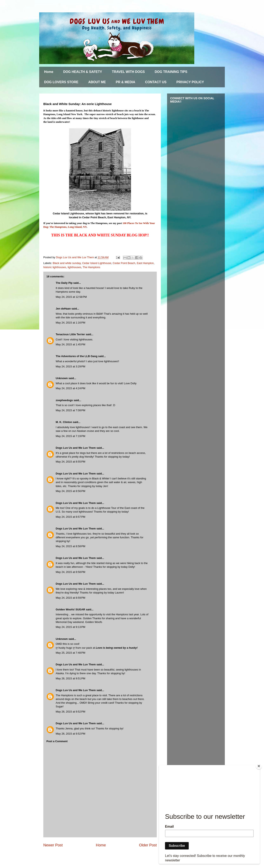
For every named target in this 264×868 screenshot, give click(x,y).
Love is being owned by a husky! (117, 648)
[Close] (259, 766)
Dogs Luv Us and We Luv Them (76, 448)
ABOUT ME (97, 82)
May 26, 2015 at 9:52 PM (70, 712)
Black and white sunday (67, 263)
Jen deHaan (64, 309)
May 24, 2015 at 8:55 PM (70, 462)
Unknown (62, 378)
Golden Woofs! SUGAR (70, 609)
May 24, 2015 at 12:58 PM (71, 297)
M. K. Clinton (64, 422)
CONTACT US (156, 82)
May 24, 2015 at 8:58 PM (70, 546)
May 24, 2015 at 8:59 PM (70, 598)
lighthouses (74, 267)
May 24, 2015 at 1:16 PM (70, 323)
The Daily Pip (64, 283)
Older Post (148, 845)
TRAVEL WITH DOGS (128, 72)
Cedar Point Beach (124, 263)
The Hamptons (91, 267)
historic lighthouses (55, 267)
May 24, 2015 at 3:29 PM (70, 366)
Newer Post (53, 845)
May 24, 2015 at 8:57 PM (70, 517)
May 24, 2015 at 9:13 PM (70, 627)
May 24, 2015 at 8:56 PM (70, 491)
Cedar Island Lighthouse (97, 263)
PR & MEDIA (125, 82)
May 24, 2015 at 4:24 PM (70, 388)
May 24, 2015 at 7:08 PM (70, 410)
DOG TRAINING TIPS (171, 72)
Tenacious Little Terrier (70, 334)
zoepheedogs (64, 400)
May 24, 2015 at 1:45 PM (70, 344)
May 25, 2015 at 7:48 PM (70, 653)
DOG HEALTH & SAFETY (82, 72)
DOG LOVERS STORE (61, 82)
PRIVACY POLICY (190, 82)
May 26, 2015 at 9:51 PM (70, 678)
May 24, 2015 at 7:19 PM (70, 436)
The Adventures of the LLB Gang (77, 356)
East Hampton (145, 263)
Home (49, 72)
